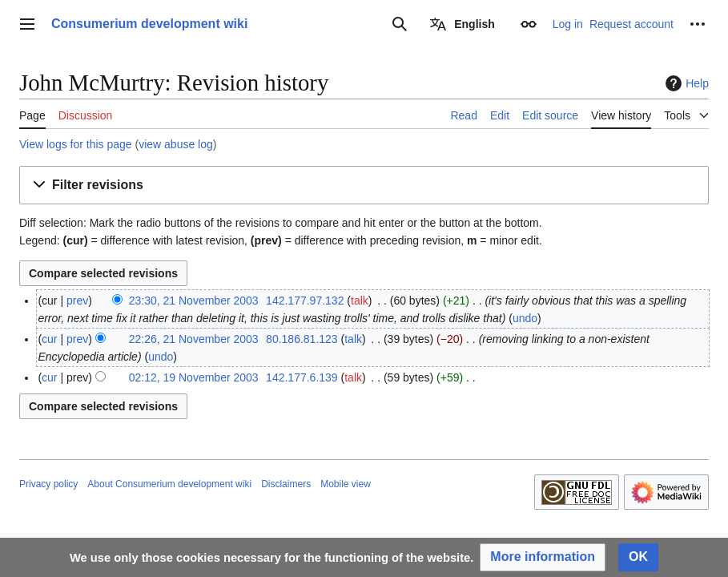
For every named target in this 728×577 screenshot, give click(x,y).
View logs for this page (76, 144)
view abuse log (176, 144)
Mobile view (346, 484)
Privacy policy (48, 484)
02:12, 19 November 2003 (194, 377)
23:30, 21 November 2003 (194, 301)
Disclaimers (286, 484)
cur (49, 339)
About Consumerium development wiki (169, 484)
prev (77, 301)
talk (360, 301)
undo (525, 318)
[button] (364, 186)
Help (685, 83)
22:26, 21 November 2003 (194, 339)
